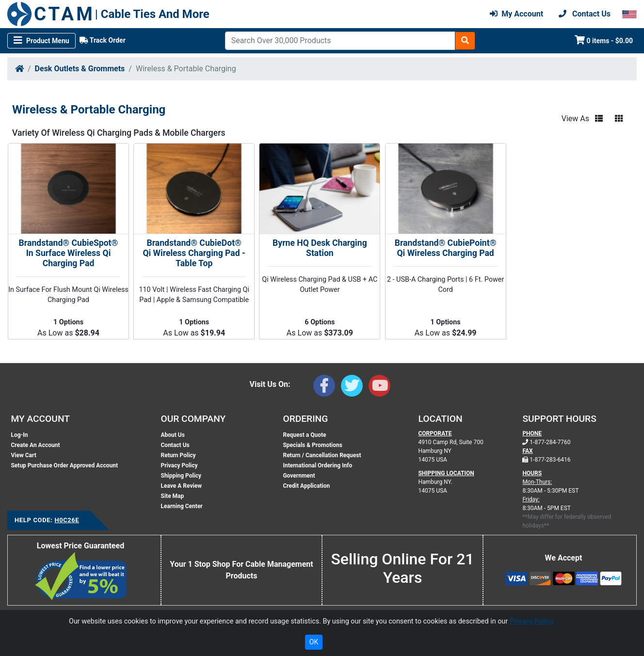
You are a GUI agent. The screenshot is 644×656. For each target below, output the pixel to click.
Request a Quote (304, 435)
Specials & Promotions (312, 445)
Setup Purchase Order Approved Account (64, 465)
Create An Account (35, 445)
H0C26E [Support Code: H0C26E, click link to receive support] (67, 520)
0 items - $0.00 (604, 40)
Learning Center (182, 506)
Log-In (19, 435)
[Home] (19, 69)
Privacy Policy (179, 465)
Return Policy (178, 455)
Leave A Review (181, 486)
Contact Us (175, 445)
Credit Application (306, 486)
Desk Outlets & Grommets (80, 69)
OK (314, 642)
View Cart (23, 455)
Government (299, 476)
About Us (173, 435)
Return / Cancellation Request (322, 455)
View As (575, 119)
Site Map (173, 496)
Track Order (103, 40)
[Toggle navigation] (41, 41)
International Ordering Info (317, 465)
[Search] (340, 41)
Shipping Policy (181, 476)
